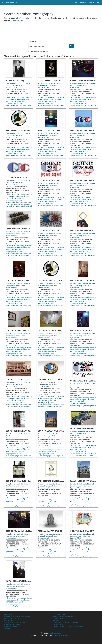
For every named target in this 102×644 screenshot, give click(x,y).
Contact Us (8, 614)
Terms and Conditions (60, 614)
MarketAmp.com (55, 633)
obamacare (19, 204)
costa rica (28, 97)
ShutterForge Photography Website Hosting (68, 626)
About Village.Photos (11, 618)
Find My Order (9, 620)
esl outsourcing (19, 97)
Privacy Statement (59, 624)
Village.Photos (9, 2)
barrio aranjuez (11, 99)
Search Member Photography (15, 622)
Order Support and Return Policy (64, 616)
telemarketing (11, 105)
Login (75, 2)
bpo (18, 105)
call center (9, 97)
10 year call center (23, 99)
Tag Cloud (8, 628)
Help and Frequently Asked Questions (17, 616)
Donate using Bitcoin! (64, 635)
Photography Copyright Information (65, 622)
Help (99, 2)
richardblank (12, 88)
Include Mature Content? (38, 52)
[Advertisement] (51, 28)
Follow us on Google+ (12, 626)
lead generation (17, 206)
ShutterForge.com (19, 20)
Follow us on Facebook (12, 624)
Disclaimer (56, 620)
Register (83, 2)
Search (92, 2)
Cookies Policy (58, 618)
